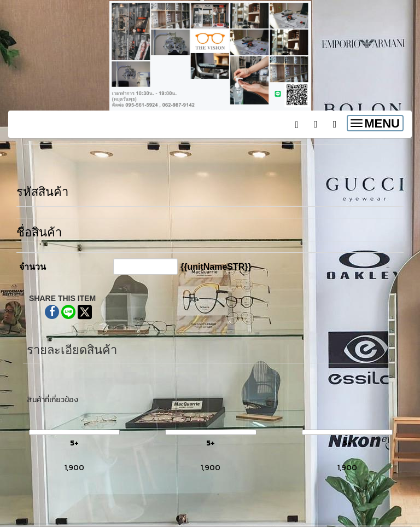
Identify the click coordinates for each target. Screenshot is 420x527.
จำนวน (33, 267)
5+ (74, 443)
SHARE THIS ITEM (62, 298)
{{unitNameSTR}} (216, 267)
